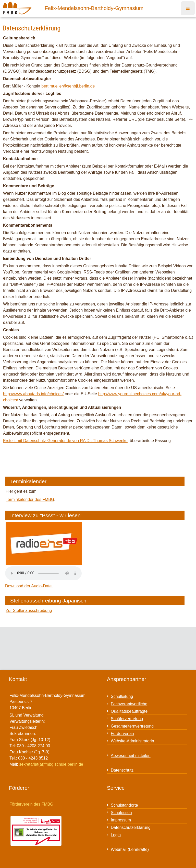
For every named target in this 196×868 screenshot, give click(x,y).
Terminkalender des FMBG (30, 499)
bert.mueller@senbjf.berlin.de (68, 86)
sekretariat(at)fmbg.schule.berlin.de (51, 764)
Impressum (121, 820)
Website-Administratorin (132, 741)
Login (116, 835)
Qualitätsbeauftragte (129, 711)
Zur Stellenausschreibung (29, 611)
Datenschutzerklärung (131, 827)
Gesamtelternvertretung (132, 726)
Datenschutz (122, 770)
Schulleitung (122, 696)
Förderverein (122, 734)
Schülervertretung (127, 719)
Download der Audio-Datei (29, 586)
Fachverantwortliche (129, 704)
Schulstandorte (124, 805)
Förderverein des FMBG (31, 804)
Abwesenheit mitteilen (131, 756)
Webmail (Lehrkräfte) (130, 849)
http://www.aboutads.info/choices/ (33, 394)
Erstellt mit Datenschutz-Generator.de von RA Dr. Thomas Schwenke (65, 441)
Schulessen (121, 813)
